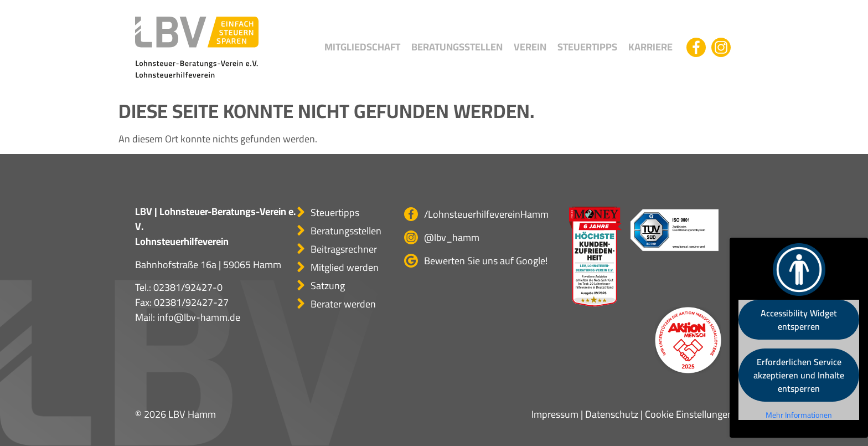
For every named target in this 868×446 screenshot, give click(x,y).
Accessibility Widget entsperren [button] (799, 320)
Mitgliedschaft (362, 47)
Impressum (555, 414)
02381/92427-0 (188, 287)
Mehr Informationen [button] (799, 416)
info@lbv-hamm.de (199, 317)
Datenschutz (612, 414)
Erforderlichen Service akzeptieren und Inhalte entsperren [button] (799, 375)
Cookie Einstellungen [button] (689, 414)
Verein (530, 47)
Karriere (650, 47)
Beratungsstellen (457, 47)
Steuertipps (587, 47)
